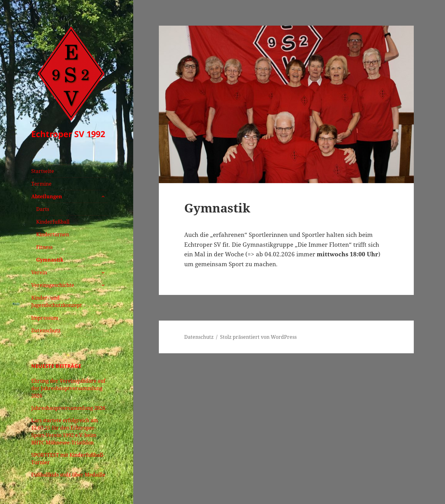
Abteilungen (47, 196)
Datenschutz (46, 330)
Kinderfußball (53, 222)
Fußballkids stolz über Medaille (68, 475)
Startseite (43, 171)
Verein (39, 272)
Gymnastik (50, 260)
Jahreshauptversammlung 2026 (68, 408)
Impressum (45, 318)
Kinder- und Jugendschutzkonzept (57, 301)
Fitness (44, 247)
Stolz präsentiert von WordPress (258, 337)
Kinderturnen (53, 234)
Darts (43, 209)
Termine (41, 184)
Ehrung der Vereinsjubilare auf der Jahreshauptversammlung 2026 (68, 388)
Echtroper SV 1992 (68, 134)
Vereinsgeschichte (53, 285)
